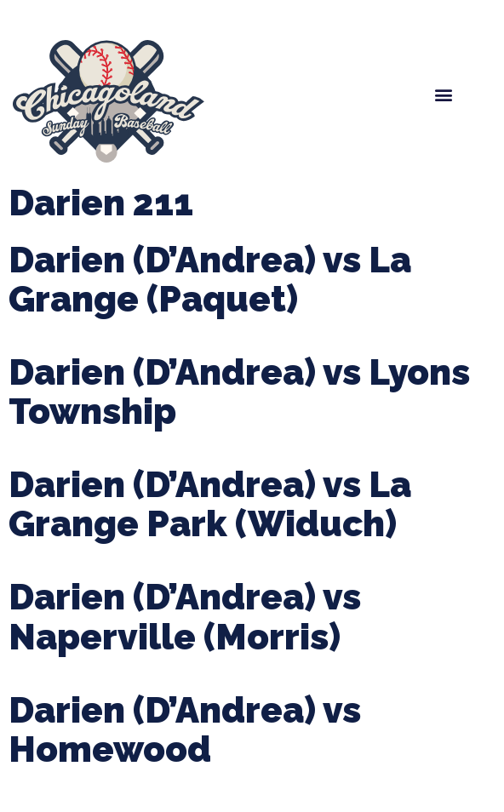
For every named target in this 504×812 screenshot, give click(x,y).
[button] (443, 95)
